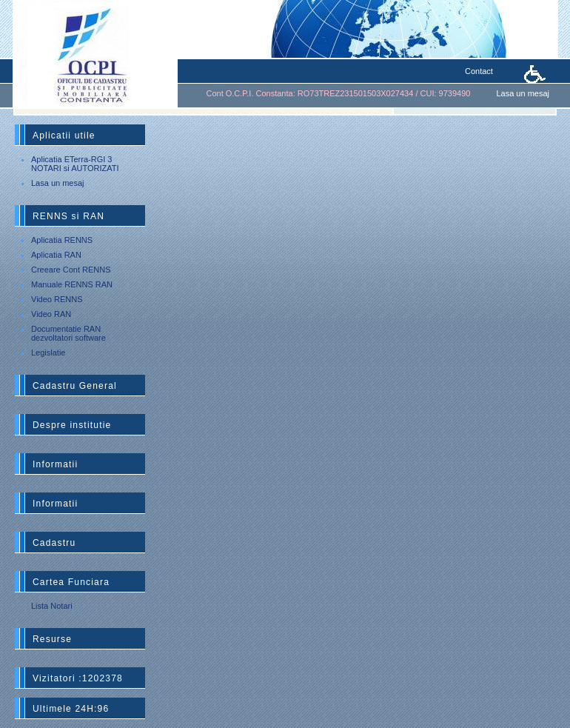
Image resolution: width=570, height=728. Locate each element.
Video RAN (51, 314)
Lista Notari (52, 606)
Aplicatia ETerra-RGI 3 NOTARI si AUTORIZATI (75, 164)
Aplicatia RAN (56, 255)
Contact (479, 71)
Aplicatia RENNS (62, 240)
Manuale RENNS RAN (72, 284)
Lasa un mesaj (523, 93)
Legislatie (48, 353)
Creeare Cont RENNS (71, 270)
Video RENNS (57, 299)
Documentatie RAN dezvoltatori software (68, 333)
